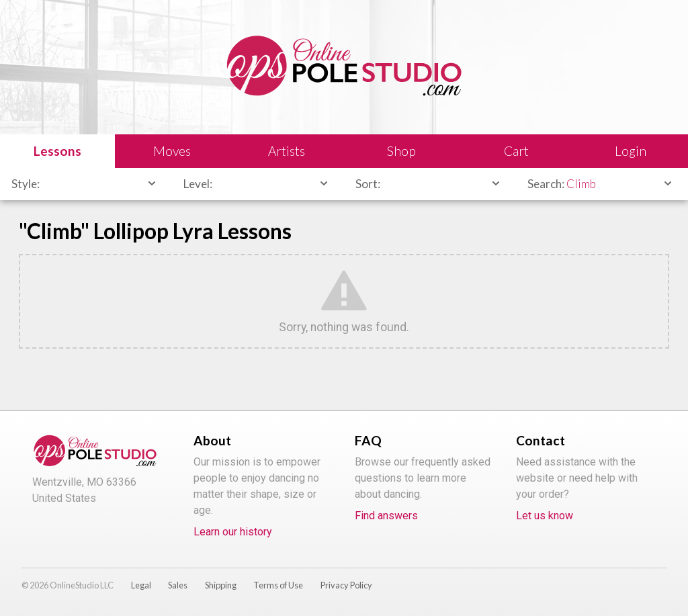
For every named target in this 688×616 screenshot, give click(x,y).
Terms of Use (278, 585)
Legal (141, 585)
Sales (178, 585)
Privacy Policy (346, 585)
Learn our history (233, 532)
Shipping (221, 585)
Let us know (545, 516)
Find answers (386, 516)
